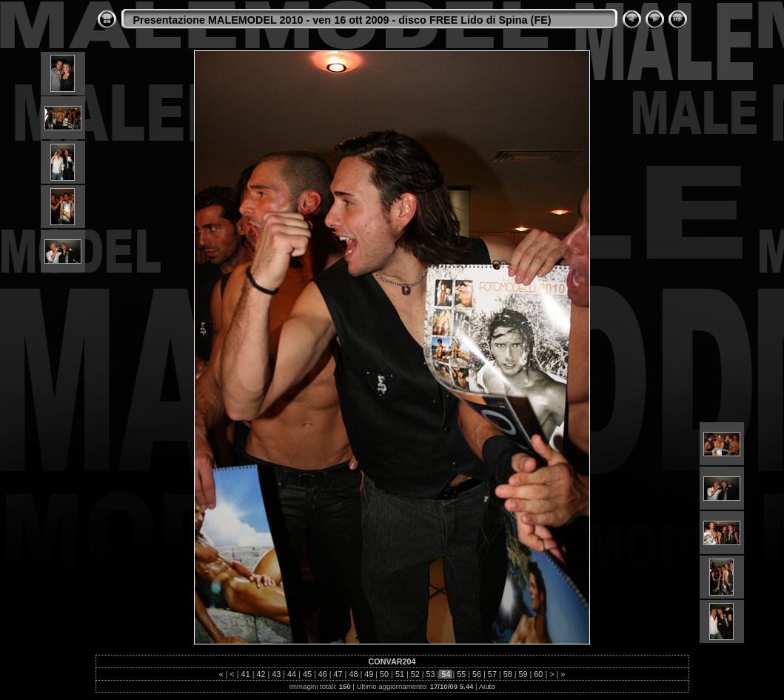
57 (492, 674)
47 (338, 674)
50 (384, 674)
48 (353, 674)
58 (508, 674)
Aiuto (487, 686)
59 (523, 674)
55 (461, 674)
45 (307, 674)
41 (246, 674)
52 (415, 674)
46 (323, 674)
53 (431, 674)
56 (477, 674)
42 (261, 674)
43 (276, 674)
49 (369, 674)
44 (292, 674)
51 (400, 674)
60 (538, 674)
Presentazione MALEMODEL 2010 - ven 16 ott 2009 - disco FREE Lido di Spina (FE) (342, 20)
